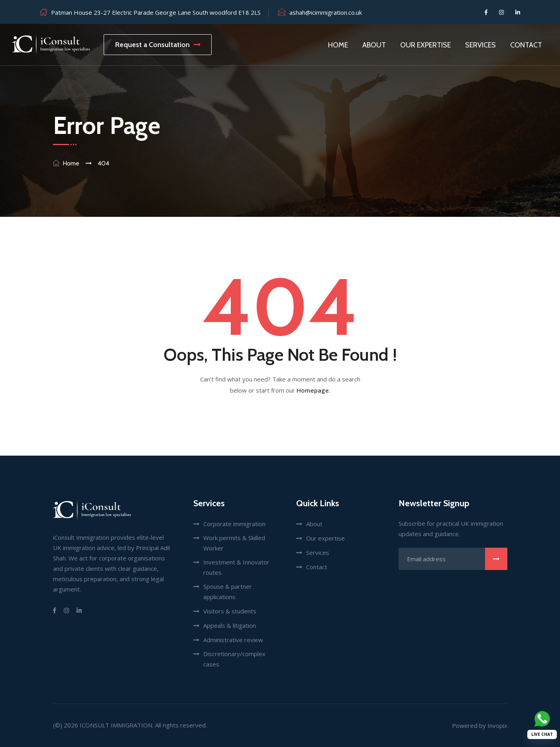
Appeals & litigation (230, 625)
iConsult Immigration (116, 725)
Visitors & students (230, 611)
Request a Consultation (158, 45)
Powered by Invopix (480, 725)
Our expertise (325, 538)
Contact (526, 45)
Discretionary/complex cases (234, 659)
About (374, 45)
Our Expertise (425, 45)
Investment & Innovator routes (236, 567)
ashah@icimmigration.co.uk (326, 12)
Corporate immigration (234, 524)
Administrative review (233, 640)
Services (480, 45)
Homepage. (313, 390)
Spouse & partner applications (228, 592)
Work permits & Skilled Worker (234, 543)
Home (338, 45)
